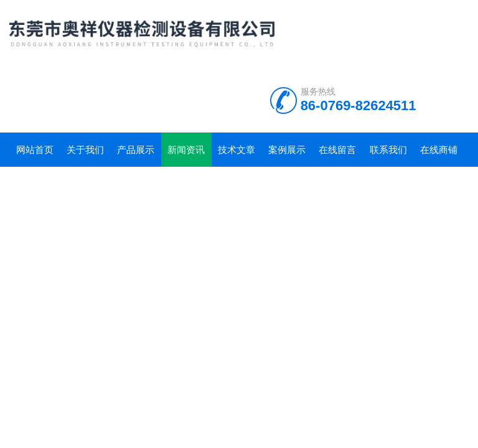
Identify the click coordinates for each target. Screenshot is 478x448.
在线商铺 (439, 150)
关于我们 (85, 150)
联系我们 (388, 150)
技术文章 (237, 150)
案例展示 (287, 150)
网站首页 (35, 150)
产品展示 (136, 150)
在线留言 (337, 150)
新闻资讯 (186, 150)
